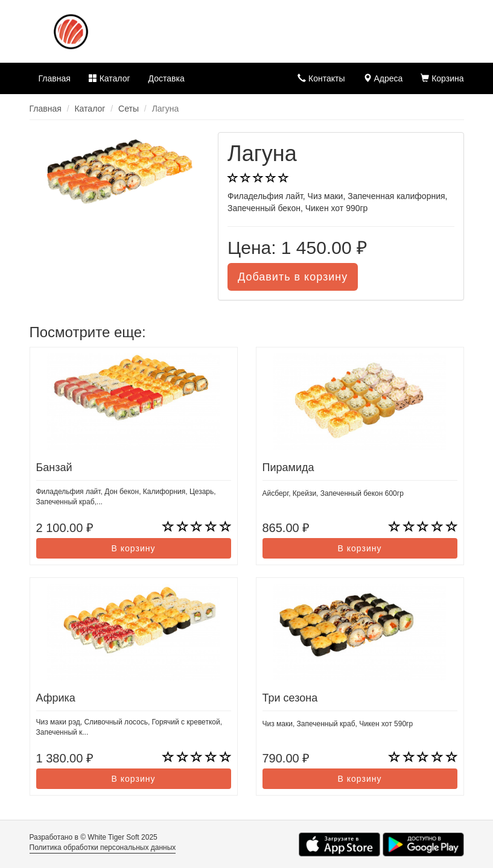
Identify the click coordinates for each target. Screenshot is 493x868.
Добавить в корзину (293, 277)
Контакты (321, 78)
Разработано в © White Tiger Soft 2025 (94, 837)
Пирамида (288, 467)
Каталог (110, 78)
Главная (55, 78)
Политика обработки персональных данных (103, 847)
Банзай (54, 467)
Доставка (167, 78)
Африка (56, 698)
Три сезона (290, 698)
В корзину (134, 548)
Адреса (383, 78)
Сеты (129, 109)
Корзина (442, 78)
